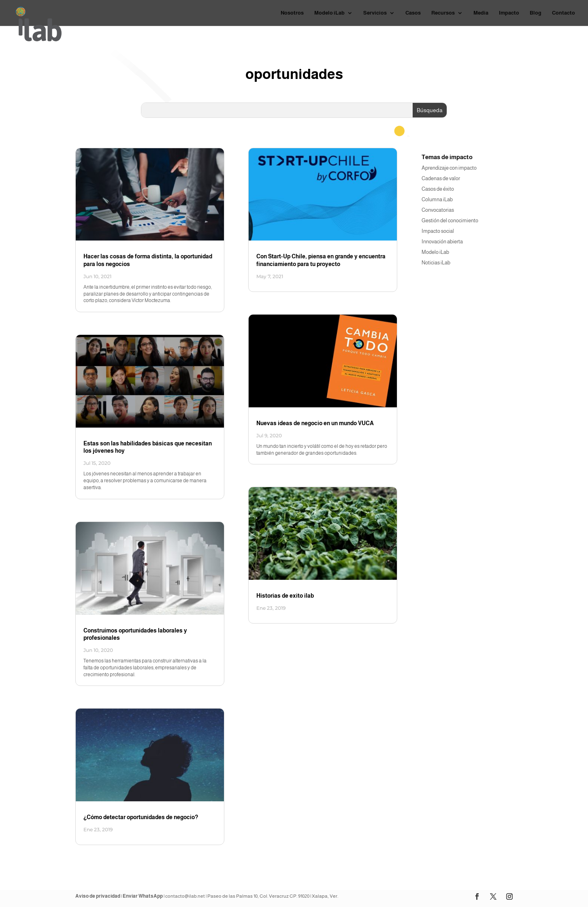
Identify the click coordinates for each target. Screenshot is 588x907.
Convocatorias (438, 210)
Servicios (375, 13)
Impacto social (438, 231)
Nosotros (292, 13)
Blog (536, 13)
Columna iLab (437, 199)
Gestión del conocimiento (450, 220)
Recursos (443, 13)
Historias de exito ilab (285, 596)
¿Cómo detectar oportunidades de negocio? (141, 817)
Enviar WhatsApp (143, 896)
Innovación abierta (442, 242)
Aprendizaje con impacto (449, 168)
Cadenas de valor (441, 178)
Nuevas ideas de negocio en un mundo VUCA (315, 423)
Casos (413, 13)
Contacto (563, 13)
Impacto (509, 13)
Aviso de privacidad (98, 896)
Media (481, 13)
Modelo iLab (329, 13)
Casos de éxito (438, 189)
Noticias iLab (436, 263)
